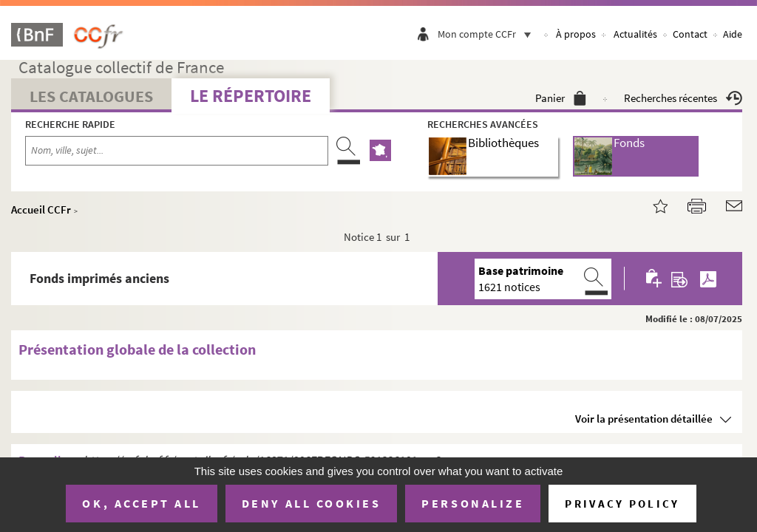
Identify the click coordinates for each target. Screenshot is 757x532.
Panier (561, 98)
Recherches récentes (683, 98)
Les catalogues (91, 96)
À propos (576, 34)
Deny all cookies (311, 503)
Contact (690, 34)
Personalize (473, 503)
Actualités (635, 34)
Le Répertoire (251, 96)
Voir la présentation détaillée (644, 419)
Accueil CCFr (41, 209)
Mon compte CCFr (488, 34)
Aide (733, 34)
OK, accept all (141, 503)
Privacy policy (622, 504)
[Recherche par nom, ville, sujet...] (177, 151)
